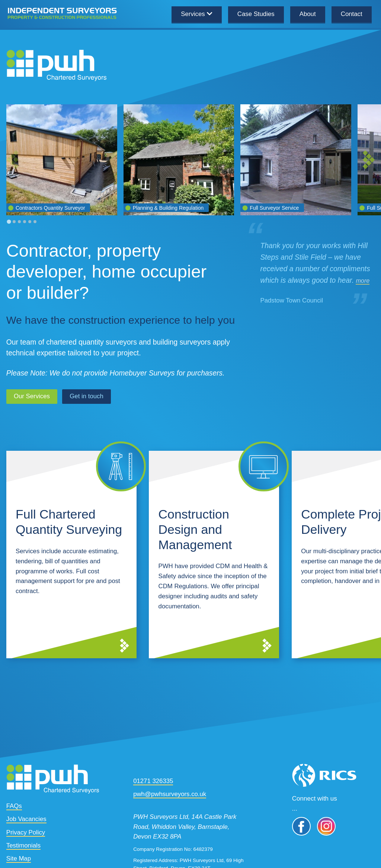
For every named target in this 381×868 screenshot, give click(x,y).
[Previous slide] (13, 160)
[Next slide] (369, 160)
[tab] (9, 222)
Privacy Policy (26, 831)
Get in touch (87, 395)
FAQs (14, 805)
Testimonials (23, 844)
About (308, 14)
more (363, 281)
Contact (352, 14)
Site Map (19, 857)
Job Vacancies (26, 818)
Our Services (32, 395)
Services (193, 14)
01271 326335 (153, 780)
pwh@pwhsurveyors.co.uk (170, 793)
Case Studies (256, 14)
